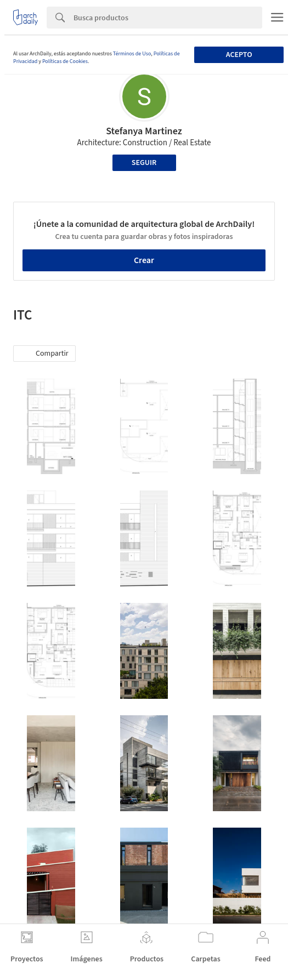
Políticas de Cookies (65, 61)
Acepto (239, 55)
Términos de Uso (132, 54)
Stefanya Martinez (144, 131)
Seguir (144, 163)
